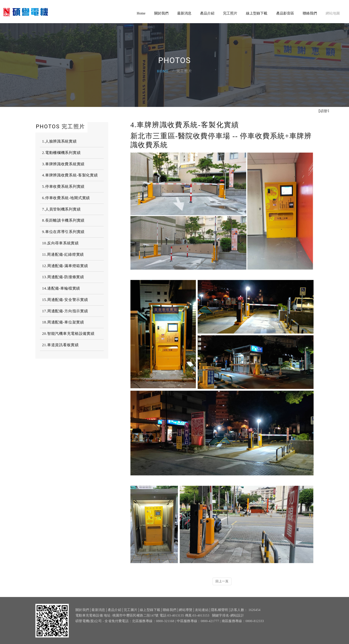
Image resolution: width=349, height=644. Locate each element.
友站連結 (202, 612)
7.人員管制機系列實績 (61, 209)
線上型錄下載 (257, 13)
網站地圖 (333, 13)
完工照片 (230, 13)
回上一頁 (222, 581)
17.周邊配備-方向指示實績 (65, 311)
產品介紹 (207, 13)
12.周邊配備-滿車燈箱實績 (65, 266)
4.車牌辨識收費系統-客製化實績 (70, 175)
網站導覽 (186, 612)
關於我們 (161, 13)
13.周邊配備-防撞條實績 (63, 277)
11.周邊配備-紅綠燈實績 (63, 255)
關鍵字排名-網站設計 (228, 618)
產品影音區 (285, 13)
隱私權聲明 (220, 612)
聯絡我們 (310, 13)
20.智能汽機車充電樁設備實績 (68, 334)
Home (141, 13)
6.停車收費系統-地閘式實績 (66, 198)
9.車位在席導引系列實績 (63, 232)
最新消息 (184, 13)
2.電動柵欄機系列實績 (61, 153)
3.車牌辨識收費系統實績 (63, 164)
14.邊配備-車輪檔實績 (61, 288)
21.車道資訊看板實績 (60, 345)
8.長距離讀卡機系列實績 (63, 220)
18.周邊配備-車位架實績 (63, 322)
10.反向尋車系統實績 (60, 243)
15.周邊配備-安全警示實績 (65, 300)
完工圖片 (131, 612)
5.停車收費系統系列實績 (63, 187)
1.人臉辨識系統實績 (59, 141)
